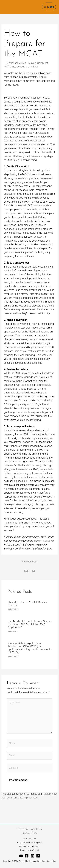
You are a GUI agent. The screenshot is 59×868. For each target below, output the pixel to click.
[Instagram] (32, 856)
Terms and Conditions (29, 829)
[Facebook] (27, 856)
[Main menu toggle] (49, 7)
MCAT (7, 67)
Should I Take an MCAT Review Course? (27, 604)
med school (18, 67)
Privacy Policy (29, 833)
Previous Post (29, 562)
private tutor (25, 385)
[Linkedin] (38, 856)
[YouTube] (21, 856)
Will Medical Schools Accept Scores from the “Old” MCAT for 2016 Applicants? (29, 624)
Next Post (30, 571)
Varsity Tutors (42, 541)
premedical (32, 67)
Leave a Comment (38, 63)
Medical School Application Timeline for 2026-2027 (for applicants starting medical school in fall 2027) (29, 648)
